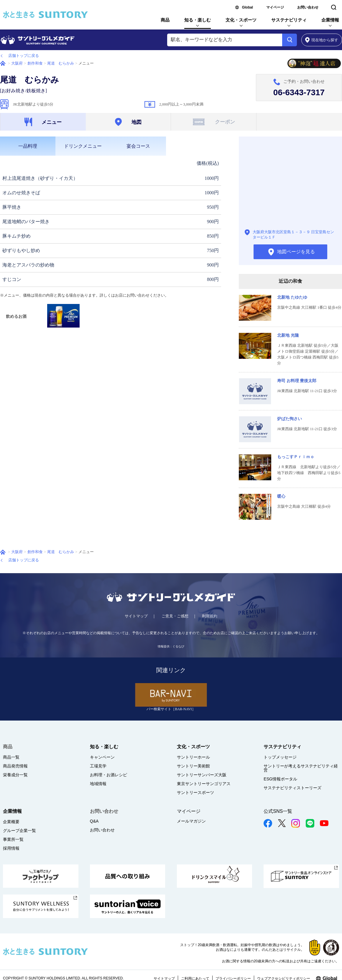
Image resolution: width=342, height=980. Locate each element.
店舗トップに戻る (24, 56)
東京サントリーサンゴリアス (204, 784)
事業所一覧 (13, 839)
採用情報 (11, 848)
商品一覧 (11, 757)
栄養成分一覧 (15, 775)
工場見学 (98, 766)
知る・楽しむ (198, 20)
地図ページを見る (290, 184)
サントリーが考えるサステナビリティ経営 (301, 768)
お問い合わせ (308, 7)
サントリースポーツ (195, 792)
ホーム (3, 63)
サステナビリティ (289, 20)
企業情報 (330, 20)
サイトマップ (136, 616)
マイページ (275, 7)
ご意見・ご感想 (175, 616)
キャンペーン (102, 757)
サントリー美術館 (193, 766)
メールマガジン (191, 821)
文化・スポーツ (241, 20)
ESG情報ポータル (280, 779)
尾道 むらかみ (61, 63)
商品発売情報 (15, 766)
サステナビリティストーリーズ (292, 788)
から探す (322, 40)
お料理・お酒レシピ (108, 775)
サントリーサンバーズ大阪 (202, 775)
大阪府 (17, 63)
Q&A (94, 821)
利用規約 (210, 616)
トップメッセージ (280, 757)
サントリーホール (193, 757)
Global (248, 7)
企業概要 (11, 822)
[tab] (28, 146)
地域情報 (98, 784)
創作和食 (35, 63)
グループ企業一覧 (19, 831)
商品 (165, 20)
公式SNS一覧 (278, 811)
